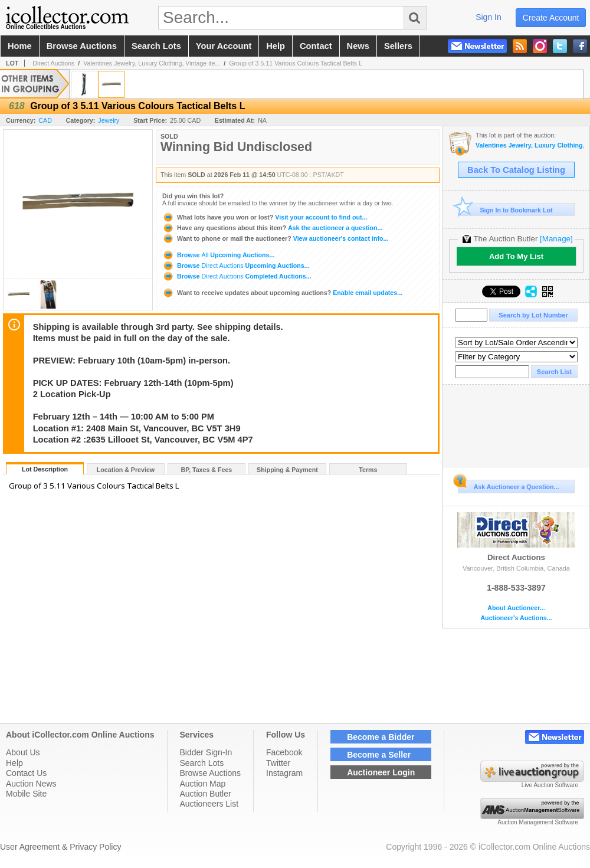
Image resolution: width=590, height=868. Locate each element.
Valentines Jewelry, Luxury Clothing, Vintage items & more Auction (530, 145)
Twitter (278, 763)
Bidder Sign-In (206, 752)
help (276, 46)
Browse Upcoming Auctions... (218, 255)
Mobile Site (26, 794)
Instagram (284, 773)
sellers (398, 46)
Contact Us (26, 773)
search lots (156, 46)
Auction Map (203, 784)
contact (316, 46)
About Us (23, 752)
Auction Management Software (538, 822)
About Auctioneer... (516, 608)
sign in (489, 17)
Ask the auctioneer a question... (272, 228)
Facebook (284, 752)
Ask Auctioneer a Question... (508, 485)
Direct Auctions (53, 63)
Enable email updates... (282, 293)
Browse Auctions (211, 773)
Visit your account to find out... (265, 217)
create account (551, 18)
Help (14, 763)
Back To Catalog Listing (516, 170)
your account (224, 46)
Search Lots (202, 763)
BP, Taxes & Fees (207, 470)
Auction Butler (206, 794)
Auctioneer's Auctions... (516, 618)
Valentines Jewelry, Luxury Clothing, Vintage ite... (152, 63)
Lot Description (45, 469)
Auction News (31, 784)
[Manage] (556, 239)
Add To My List (516, 256)
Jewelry (109, 120)
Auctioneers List (209, 804)
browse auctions (82, 46)
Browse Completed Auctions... (237, 276)
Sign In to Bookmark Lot (505, 210)
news (358, 46)
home (20, 46)
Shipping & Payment (287, 470)
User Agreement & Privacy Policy (60, 847)
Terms (368, 470)
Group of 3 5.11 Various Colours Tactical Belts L (296, 63)
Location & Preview (126, 470)
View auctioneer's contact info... (275, 238)
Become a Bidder (381, 737)
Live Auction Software (550, 785)
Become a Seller (379, 755)
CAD (45, 120)
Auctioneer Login (381, 772)
